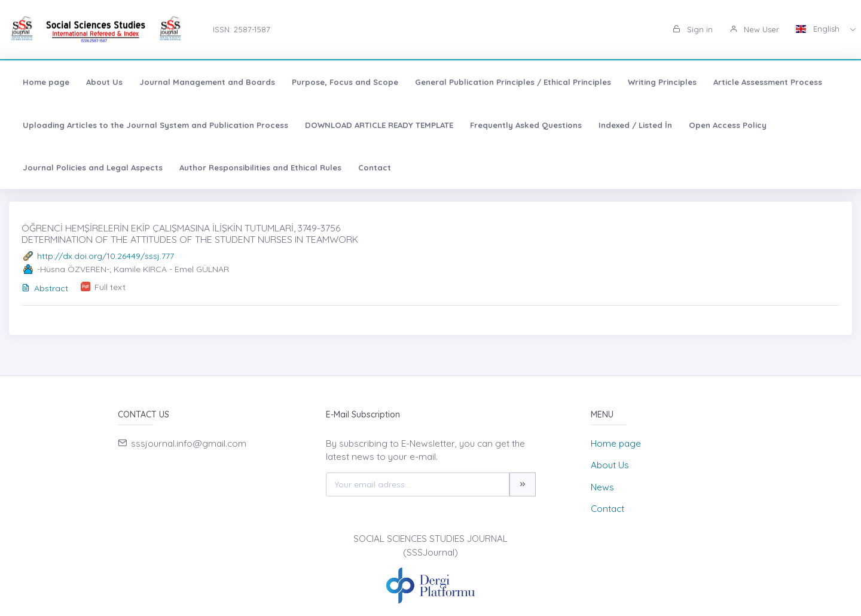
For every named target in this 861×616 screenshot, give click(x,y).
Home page (46, 82)
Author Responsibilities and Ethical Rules (260, 167)
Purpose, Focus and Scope (345, 82)
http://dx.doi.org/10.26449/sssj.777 (106, 256)
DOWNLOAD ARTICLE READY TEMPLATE (379, 125)
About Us (104, 82)
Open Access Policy (728, 125)
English (819, 29)
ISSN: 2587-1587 (242, 29)
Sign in (693, 29)
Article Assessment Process (768, 82)
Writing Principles (662, 82)
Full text (110, 287)
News (602, 487)
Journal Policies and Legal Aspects (93, 167)
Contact (375, 167)
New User (754, 29)
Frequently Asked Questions (526, 125)
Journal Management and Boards (207, 82)
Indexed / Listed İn (635, 125)
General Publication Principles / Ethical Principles (513, 82)
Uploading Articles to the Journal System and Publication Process (155, 125)
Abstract (45, 288)
